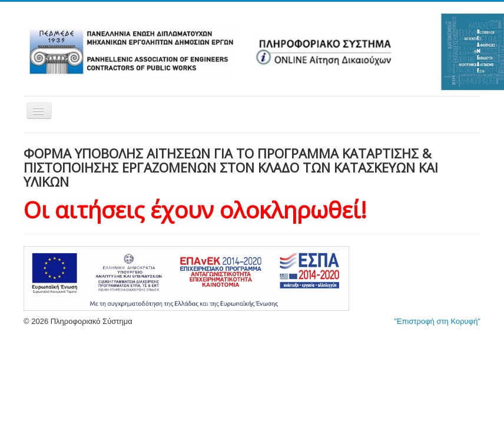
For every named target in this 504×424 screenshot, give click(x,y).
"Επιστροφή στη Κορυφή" (437, 321)
